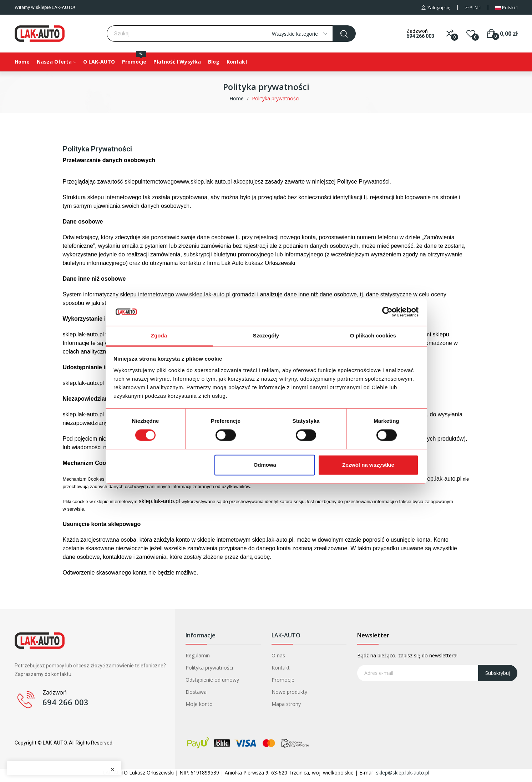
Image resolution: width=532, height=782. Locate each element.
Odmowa (265, 465)
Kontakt (281, 668)
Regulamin (198, 655)
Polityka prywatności (209, 668)
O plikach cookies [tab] (373, 335)
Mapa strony (286, 704)
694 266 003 (420, 36)
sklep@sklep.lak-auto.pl (403, 773)
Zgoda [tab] (159, 335)
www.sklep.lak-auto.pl (203, 294)
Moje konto (199, 704)
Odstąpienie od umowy (212, 680)
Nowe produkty (289, 692)
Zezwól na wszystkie (368, 465)
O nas (278, 655)
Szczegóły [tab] (266, 335)
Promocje (283, 680)
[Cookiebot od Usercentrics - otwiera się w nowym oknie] (387, 312)
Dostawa (196, 692)
